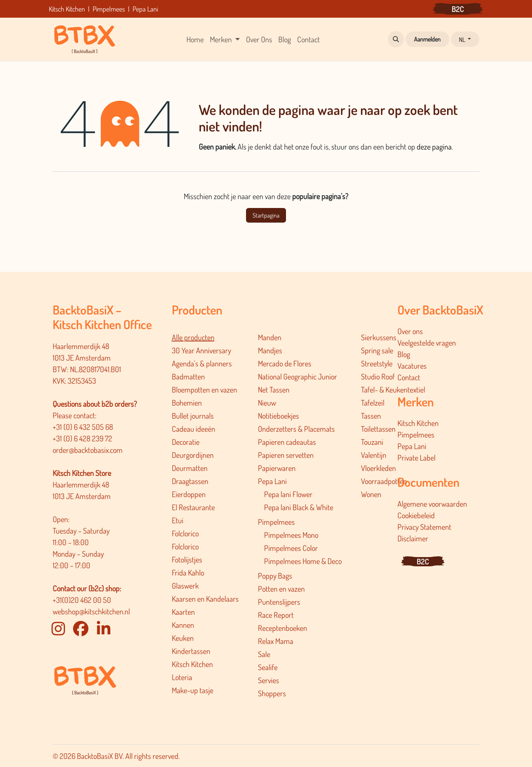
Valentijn (374, 455)
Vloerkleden (378, 468)
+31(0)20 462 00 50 (82, 600)
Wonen (371, 494)
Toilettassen (378, 429)
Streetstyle (377, 363)
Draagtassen (190, 481)
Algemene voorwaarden (432, 504)
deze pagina (434, 146)
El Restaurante (193, 507)
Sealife (268, 667)
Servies (268, 680)
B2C (458, 9)
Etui (178, 520)
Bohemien (187, 403)
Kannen (183, 625)
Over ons (410, 331)
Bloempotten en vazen (204, 389)
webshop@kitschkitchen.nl (91, 611)
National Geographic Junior (298, 376)
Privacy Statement (424, 527)
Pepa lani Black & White (299, 507)
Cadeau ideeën (194, 429)
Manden (270, 337)
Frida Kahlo (188, 572)
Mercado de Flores (285, 363)
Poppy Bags (275, 576)
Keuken (183, 638)
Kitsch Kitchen (192, 664)
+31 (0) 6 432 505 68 (84, 427)
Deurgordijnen (193, 455)
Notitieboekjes (278, 416)
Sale (264, 654)
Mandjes (270, 350)
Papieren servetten (286, 455)
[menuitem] (195, 39)
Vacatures (412, 366)
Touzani (372, 442)
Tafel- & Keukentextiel (393, 389)
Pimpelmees (276, 522)
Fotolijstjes (187, 559)
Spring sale (377, 350)
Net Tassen (274, 389)
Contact (409, 377)
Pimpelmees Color (291, 548)
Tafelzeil (373, 403)
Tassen (371, 416)
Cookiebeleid (416, 515)
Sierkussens (379, 337)
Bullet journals (193, 416)
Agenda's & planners (202, 363)
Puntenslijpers (279, 602)
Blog (404, 354)
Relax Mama (276, 641)
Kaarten (183, 612)
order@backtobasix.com (88, 450)
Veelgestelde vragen (427, 343)
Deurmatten (190, 468)
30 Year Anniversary (201, 350)
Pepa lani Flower (288, 494)
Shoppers (272, 693)
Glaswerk (185, 586)
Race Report (276, 615)
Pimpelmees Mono (291, 535)
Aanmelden (427, 39)
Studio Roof (378, 376)
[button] (396, 39)
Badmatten (188, 376)
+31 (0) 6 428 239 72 (83, 438)
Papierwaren (277, 468)
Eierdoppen (189, 494)
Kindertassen (191, 651)
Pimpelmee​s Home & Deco (303, 561)
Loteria (182, 677)
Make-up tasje (193, 690)
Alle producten (193, 337)
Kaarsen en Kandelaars (205, 599)
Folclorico (185, 533)
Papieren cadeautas (287, 442)
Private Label (416, 458)
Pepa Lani (272, 481)
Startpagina (266, 215)
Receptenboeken (283, 628)
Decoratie (186, 442)
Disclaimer (413, 538)
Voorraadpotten (384, 481)
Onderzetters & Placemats (296, 429)
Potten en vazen (281, 589)
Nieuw (267, 403)
